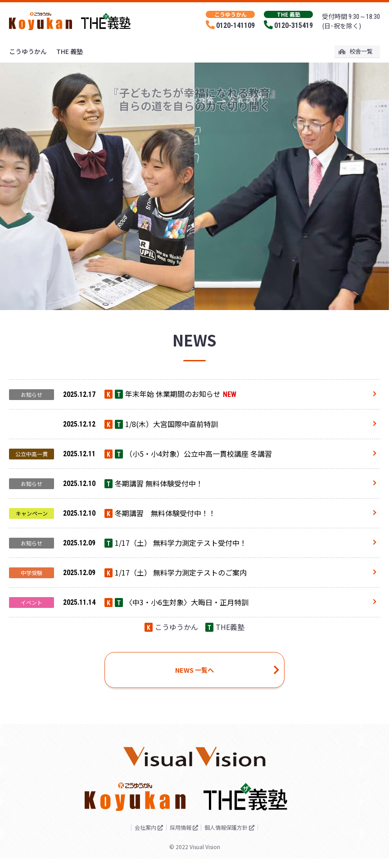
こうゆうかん (28, 51)
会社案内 (137, 837)
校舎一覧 (356, 51)
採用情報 (180, 837)
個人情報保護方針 (234, 837)
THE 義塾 (70, 51)
